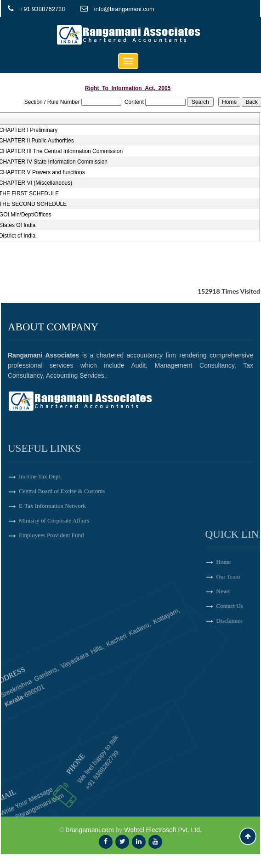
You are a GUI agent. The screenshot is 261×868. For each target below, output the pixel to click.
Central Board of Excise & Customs (62, 524)
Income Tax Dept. (40, 509)
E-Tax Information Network (52, 539)
